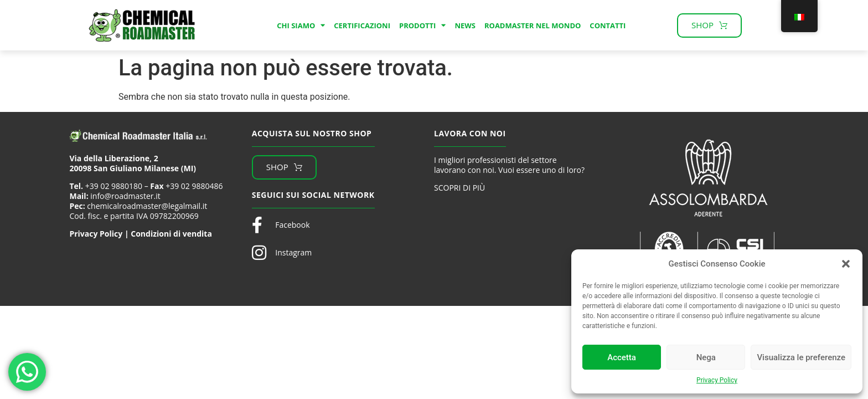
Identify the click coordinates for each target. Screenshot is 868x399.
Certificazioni (362, 25)
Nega (706, 357)
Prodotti (422, 25)
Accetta (622, 357)
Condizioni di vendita (171, 234)
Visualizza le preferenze (801, 357)
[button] (846, 264)
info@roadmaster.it (125, 196)
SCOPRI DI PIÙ (459, 188)
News (465, 25)
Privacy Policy (717, 380)
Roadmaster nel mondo (533, 25)
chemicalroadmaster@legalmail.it (147, 206)
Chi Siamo (301, 25)
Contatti (608, 25)
